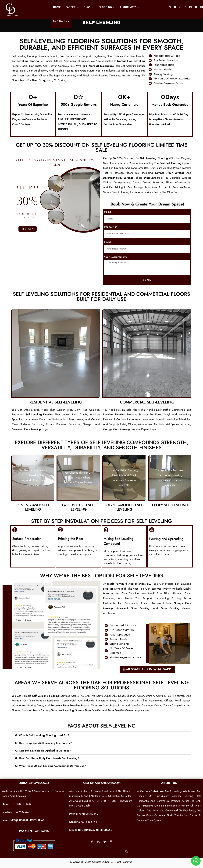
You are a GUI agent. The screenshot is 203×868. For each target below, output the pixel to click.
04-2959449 (22, 812)
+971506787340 (88, 814)
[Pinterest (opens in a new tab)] (180, 7)
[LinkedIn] (98, 842)
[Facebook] (92, 842)
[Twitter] (105, 842)
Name (108, 212)
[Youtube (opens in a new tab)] (196, 7)
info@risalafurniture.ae (27, 820)
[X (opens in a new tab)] (170, 7)
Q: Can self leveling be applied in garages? (43, 751)
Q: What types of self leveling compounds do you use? (50, 766)
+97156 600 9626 (20, 804)
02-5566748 (89, 822)
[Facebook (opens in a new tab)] (175, 7)
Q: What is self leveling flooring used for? (42, 735)
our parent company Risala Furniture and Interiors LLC (75, 119)
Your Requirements (116, 257)
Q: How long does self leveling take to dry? (43, 743)
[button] (102, 735)
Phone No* (111, 227)
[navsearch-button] (127, 852)
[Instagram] (111, 842)
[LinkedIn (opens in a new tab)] (191, 7)
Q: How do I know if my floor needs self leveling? (47, 758)
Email (107, 242)
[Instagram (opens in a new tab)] (185, 7)
